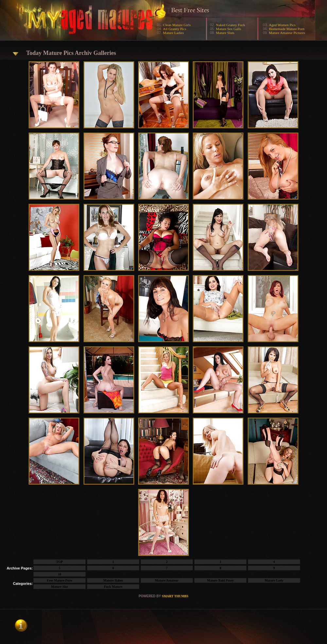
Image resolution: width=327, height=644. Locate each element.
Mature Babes (113, 580)
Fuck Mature (113, 587)
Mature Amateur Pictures (287, 33)
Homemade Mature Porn (287, 29)
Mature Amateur (167, 580)
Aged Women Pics (282, 25)
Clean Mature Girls (177, 25)
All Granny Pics (174, 29)
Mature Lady (274, 580)
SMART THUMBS (175, 596)
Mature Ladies (173, 33)
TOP (60, 562)
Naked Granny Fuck (230, 25)
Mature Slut (60, 587)
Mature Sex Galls (228, 29)
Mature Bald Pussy (220, 580)
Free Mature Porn (59, 580)
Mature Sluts (225, 33)
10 (60, 574)
